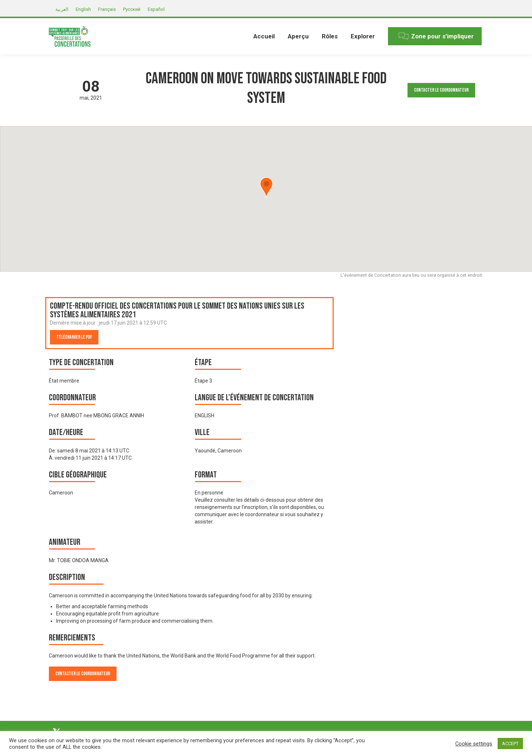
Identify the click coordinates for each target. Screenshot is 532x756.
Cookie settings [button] (474, 744)
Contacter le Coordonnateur (441, 90)
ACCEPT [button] (510, 744)
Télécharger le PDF (74, 337)
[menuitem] (264, 36)
